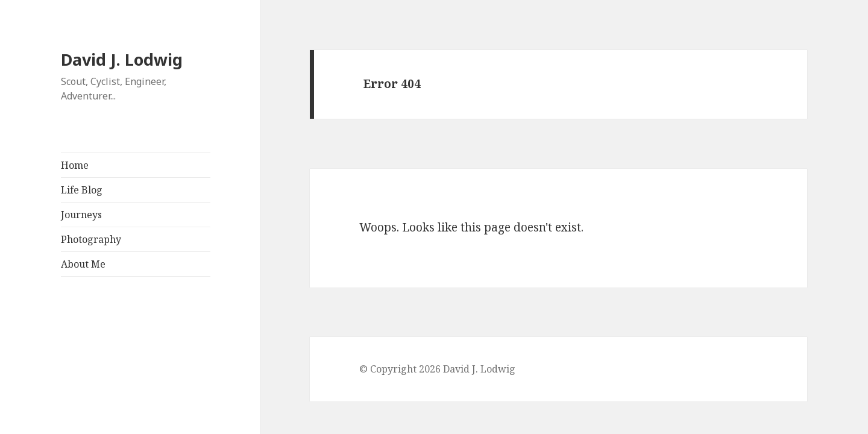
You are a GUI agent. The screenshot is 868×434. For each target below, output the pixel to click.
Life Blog (82, 190)
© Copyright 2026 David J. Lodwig (437, 369)
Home (75, 165)
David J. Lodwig (122, 59)
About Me (83, 264)
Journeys (81, 215)
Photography (91, 239)
